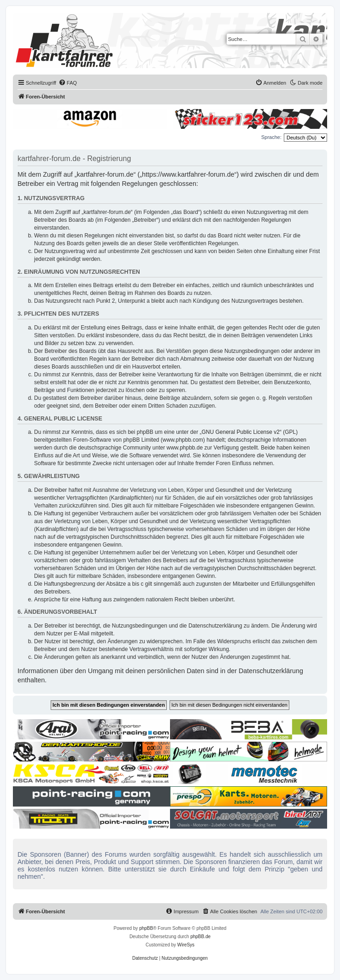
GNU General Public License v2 (241, 432)
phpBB (146, 928)
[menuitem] (68, 83)
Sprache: (271, 137)
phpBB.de (200, 937)
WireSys (186, 945)
